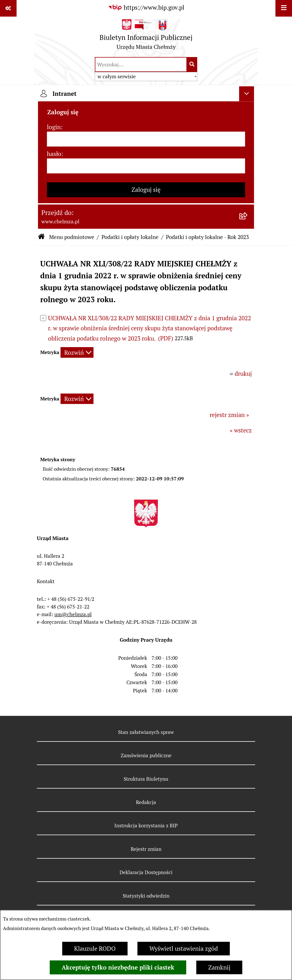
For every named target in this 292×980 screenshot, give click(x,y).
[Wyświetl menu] (284, 8)
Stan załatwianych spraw (146, 732)
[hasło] (146, 166)
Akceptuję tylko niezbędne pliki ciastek (118, 967)
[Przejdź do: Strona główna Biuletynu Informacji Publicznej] (41, 237)
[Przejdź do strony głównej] (146, 36)
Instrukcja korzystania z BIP (146, 826)
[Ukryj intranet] (247, 94)
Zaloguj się (146, 190)
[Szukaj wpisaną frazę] (192, 65)
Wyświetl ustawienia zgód (184, 949)
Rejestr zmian (146, 849)
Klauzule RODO (95, 949)
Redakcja (146, 802)
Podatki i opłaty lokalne (130, 237)
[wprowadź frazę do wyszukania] (141, 65)
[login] (146, 139)
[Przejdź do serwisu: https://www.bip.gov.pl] (146, 8)
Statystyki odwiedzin (146, 896)
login (54, 127)
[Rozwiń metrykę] (77, 352)
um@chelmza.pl (73, 614)
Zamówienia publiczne (146, 755)
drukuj (243, 374)
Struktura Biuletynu (146, 779)
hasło (54, 154)
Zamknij (219, 967)
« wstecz (241, 430)
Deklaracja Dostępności (146, 872)
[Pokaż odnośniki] (8, 8)
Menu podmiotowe (72, 237)
